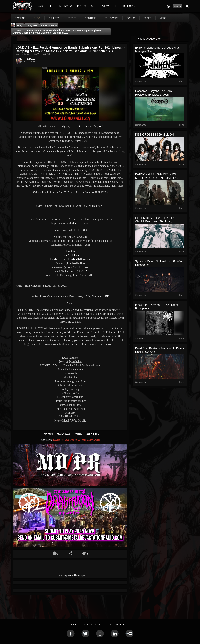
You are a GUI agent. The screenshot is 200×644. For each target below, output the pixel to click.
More (165, 18)
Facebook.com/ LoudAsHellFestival (70, 259)
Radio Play (92, 434)
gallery (54, 18)
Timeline (20, 18)
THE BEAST (30, 59)
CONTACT (90, 6)
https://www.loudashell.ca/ (66, 223)
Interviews (63, 434)
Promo (77, 434)
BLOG (52, 6)
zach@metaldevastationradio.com (76, 440)
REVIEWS (105, 6)
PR (79, 6)
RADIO (41, 6)
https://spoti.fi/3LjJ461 (91, 126)
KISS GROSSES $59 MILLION (154, 135)
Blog (20, 25)
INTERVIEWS (66, 6)
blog (37, 18)
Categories (32, 25)
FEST (117, 6)
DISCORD (129, 6)
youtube (90, 18)
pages (147, 18)
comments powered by (70, 575)
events (72, 18)
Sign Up (178, 6)
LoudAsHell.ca (70, 255)
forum (131, 18)
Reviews (48, 434)
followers (111, 18)
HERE (105, 296)
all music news (49, 25)
